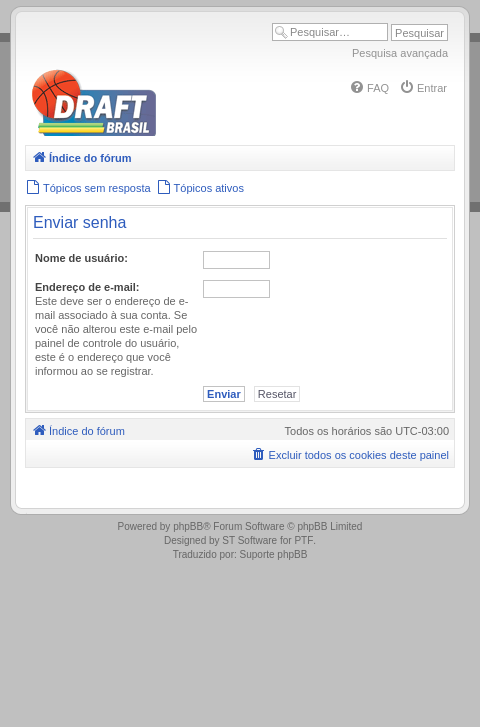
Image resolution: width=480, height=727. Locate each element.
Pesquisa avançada (400, 53)
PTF (303, 540)
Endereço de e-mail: (87, 287)
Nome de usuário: (81, 258)
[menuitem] (369, 88)
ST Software (249, 540)
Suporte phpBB (274, 554)
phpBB (188, 526)
